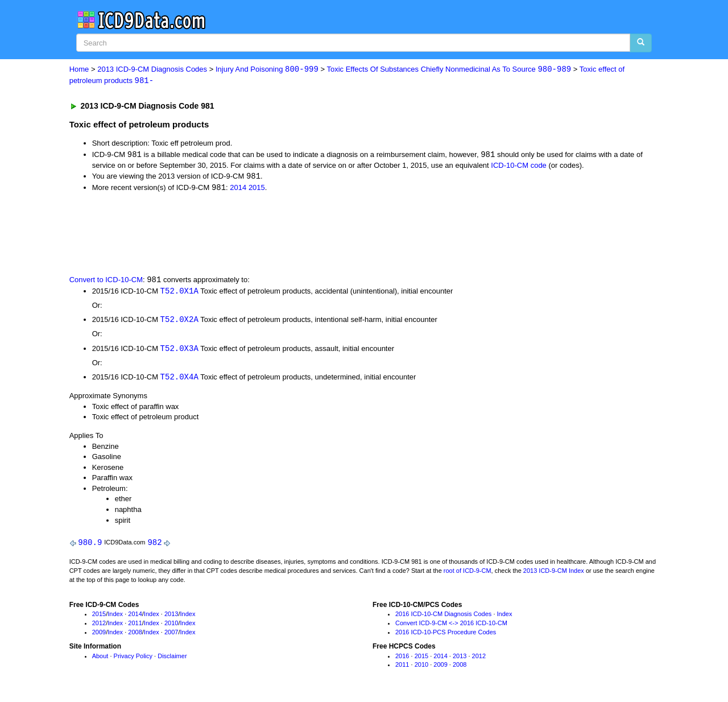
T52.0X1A (179, 293)
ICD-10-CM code (519, 166)
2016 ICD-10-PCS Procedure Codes (446, 635)
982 (154, 546)
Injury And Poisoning (267, 70)
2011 (135, 626)
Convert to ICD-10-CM (106, 281)
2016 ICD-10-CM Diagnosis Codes (443, 618)
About (100, 659)
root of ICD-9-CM (468, 574)
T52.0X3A (179, 351)
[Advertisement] (272, 234)
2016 (402, 659)
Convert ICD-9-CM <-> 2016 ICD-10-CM (451, 626)
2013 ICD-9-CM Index (554, 574)
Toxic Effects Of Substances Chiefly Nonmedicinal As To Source (449, 70)
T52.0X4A (179, 380)
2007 (171, 635)
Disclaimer (172, 659)
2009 (99, 635)
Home (79, 70)
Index (115, 618)
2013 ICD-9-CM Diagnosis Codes (152, 70)
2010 (171, 626)
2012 (99, 626)
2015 (257, 189)
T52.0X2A (179, 322)
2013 (171, 618)
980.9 (90, 546)
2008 (135, 635)
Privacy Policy (133, 659)
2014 (238, 189)
